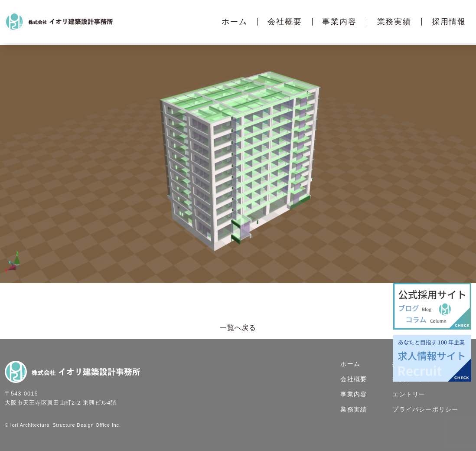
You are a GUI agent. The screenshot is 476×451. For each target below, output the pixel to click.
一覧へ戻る (238, 328)
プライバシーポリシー (425, 409)
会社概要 (285, 22)
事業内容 (339, 22)
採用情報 (449, 22)
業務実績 (394, 22)
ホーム (234, 22)
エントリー (409, 394)
